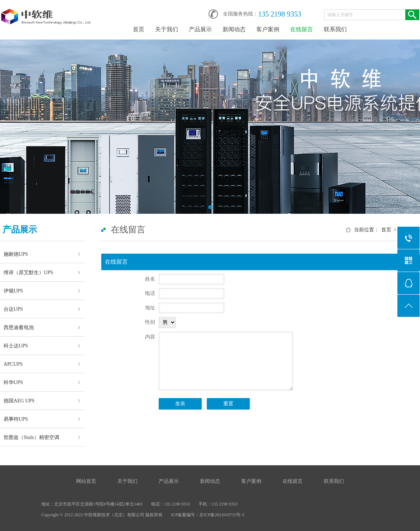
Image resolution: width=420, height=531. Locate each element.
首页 (139, 29)
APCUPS (13, 364)
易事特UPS (16, 419)
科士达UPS (16, 346)
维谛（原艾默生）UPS (28, 272)
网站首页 (86, 481)
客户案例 (268, 29)
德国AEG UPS (19, 401)
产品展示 (200, 29)
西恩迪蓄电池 (19, 327)
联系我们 (335, 29)
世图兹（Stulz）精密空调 (31, 437)
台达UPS (13, 309)
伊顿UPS (13, 291)
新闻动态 (234, 29)
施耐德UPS (16, 254)
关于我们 (167, 29)
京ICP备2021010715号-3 (222, 515)
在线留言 (302, 29)
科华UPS (13, 382)
